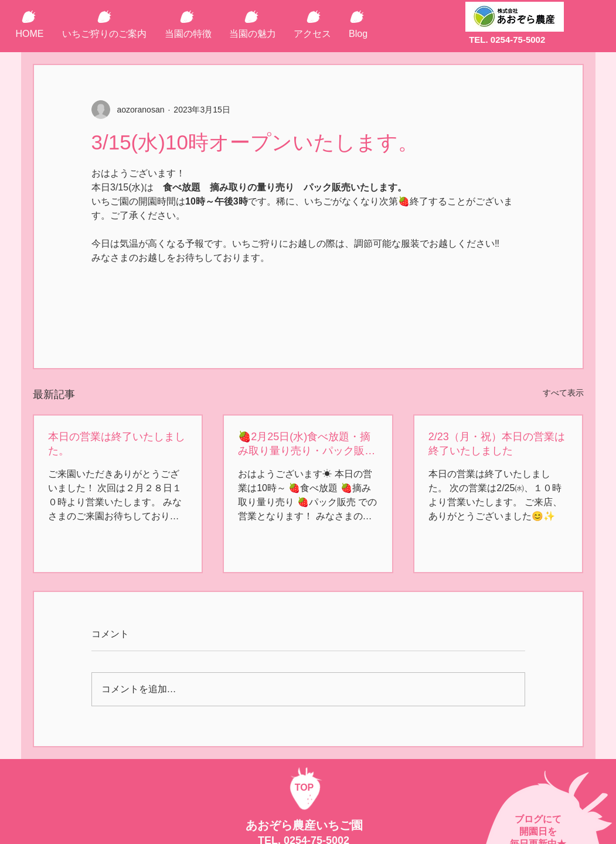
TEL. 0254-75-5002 (507, 40)
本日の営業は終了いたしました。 (117, 444)
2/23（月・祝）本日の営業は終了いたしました (497, 444)
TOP (304, 787)
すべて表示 (563, 393)
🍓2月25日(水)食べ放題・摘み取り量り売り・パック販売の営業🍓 (307, 444)
